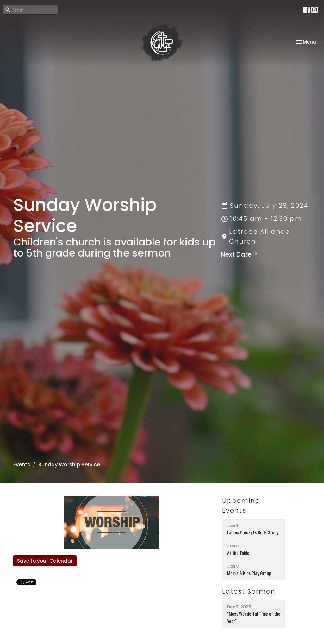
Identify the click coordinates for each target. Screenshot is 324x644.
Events (22, 465)
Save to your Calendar (45, 561)
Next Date (240, 254)
